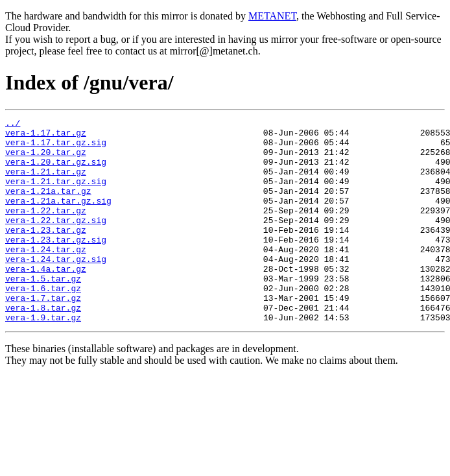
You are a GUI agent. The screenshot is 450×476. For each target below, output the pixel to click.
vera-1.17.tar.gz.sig (56, 148)
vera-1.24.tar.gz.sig (56, 288)
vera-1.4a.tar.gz (46, 300)
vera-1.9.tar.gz (43, 358)
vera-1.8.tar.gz (43, 346)
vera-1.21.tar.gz (46, 183)
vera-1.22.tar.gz (46, 230)
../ (13, 125)
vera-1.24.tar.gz (46, 276)
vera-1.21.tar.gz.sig (56, 195)
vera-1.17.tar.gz (46, 136)
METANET (272, 16)
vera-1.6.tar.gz (43, 323)
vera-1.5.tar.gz (43, 311)
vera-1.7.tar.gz (43, 335)
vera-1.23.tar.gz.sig (56, 265)
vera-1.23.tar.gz (46, 253)
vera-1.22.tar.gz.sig (56, 241)
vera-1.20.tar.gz (46, 160)
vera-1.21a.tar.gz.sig (58, 218)
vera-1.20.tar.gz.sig (56, 171)
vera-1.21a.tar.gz (48, 206)
